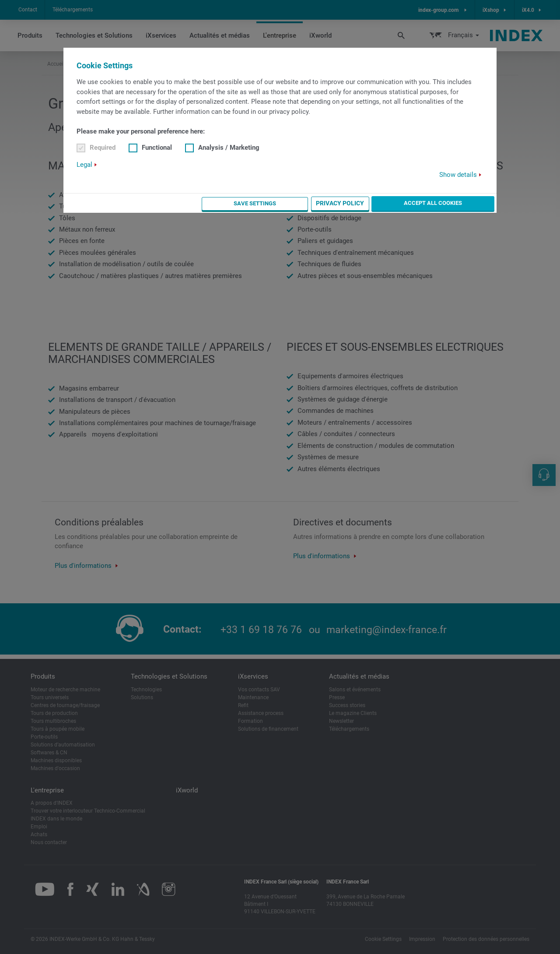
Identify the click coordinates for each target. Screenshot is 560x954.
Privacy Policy (388, 203)
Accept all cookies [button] (457, 203)
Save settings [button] (328, 203)
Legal (84, 165)
